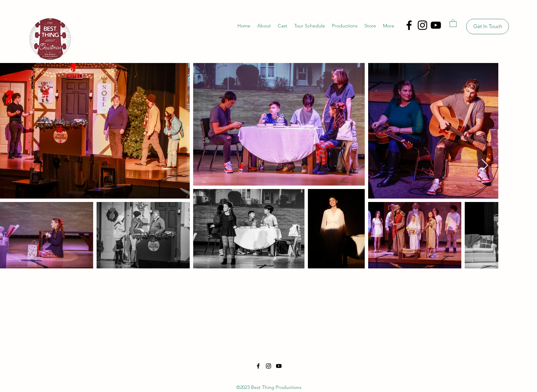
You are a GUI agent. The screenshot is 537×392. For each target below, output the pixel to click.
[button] (453, 23)
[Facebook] (409, 25)
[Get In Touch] (488, 27)
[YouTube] (436, 25)
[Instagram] (422, 25)
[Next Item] (485, 166)
